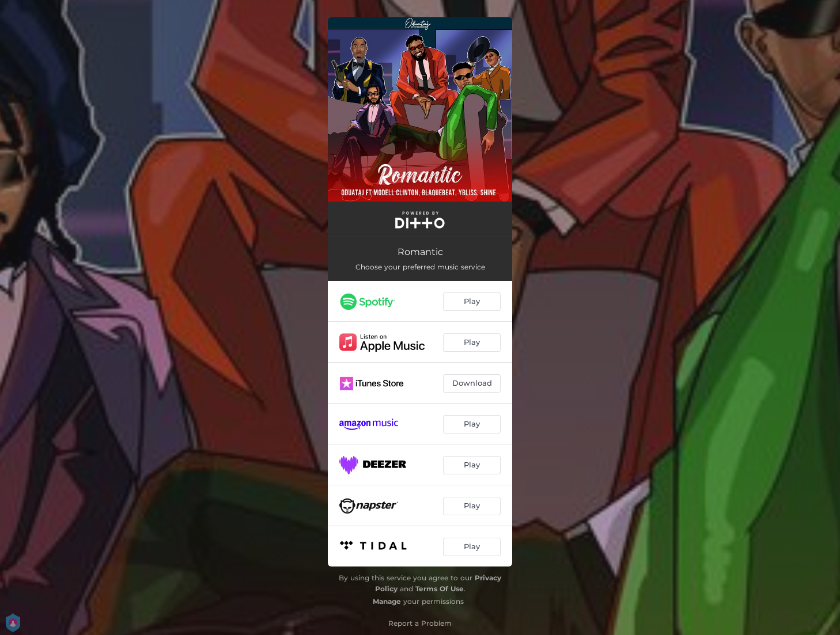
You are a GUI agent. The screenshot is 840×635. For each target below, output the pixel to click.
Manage (387, 601)
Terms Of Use (440, 589)
